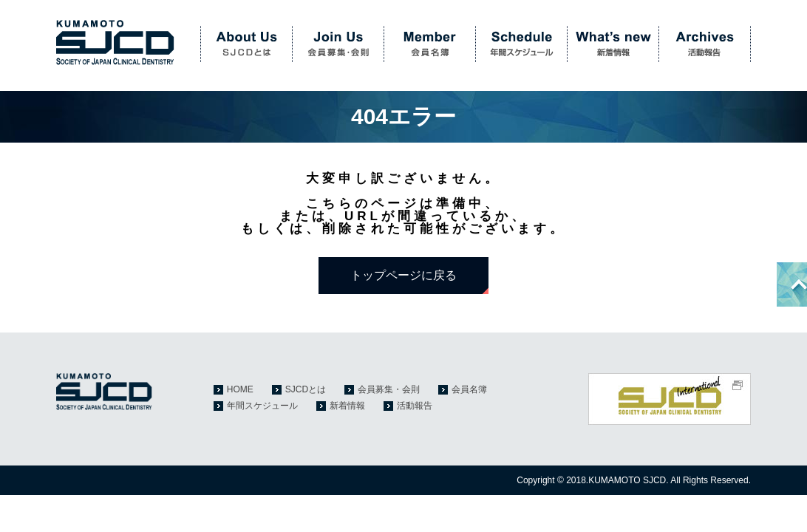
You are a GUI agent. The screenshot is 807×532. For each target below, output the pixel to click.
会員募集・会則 (338, 44)
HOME (240, 389)
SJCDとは (246, 44)
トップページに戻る (403, 275)
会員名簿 (429, 44)
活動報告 (705, 44)
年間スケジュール (521, 44)
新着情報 (613, 44)
